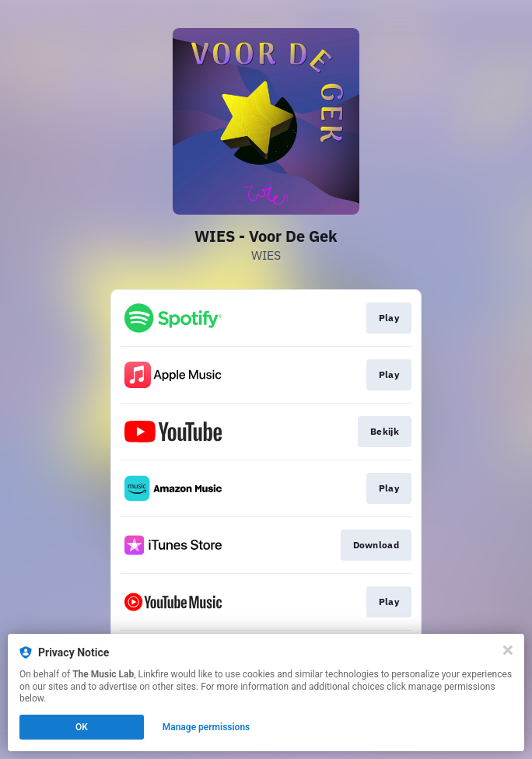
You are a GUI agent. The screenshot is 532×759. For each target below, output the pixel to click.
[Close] (508, 650)
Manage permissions (206, 727)
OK (82, 727)
